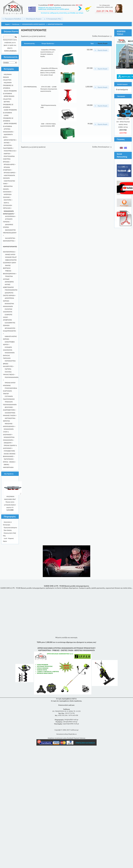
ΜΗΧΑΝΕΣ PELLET (11, 257)
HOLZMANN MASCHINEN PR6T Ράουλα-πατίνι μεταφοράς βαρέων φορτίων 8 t (10, 502)
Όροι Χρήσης (8, 530)
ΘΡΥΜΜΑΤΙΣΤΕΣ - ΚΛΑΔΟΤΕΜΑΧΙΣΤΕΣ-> (10, 331)
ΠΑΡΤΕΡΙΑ (8, 369)
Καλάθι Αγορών (122, 84)
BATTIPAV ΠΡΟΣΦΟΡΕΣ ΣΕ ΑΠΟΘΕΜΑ (8, 104)
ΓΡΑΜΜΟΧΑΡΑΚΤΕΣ (11, 290)
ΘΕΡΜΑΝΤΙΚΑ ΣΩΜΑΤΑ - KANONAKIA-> (8, 189)
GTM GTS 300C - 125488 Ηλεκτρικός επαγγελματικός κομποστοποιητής (49, 89)
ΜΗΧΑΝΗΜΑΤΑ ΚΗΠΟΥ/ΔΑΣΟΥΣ (34, 24)
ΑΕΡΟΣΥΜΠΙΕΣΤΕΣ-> (10, 140)
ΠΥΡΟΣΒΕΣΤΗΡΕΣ (9, 451)
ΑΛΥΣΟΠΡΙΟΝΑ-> (10, 216)
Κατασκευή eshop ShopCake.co (66, 734)
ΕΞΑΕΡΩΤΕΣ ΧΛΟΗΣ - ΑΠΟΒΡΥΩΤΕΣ (8, 317)
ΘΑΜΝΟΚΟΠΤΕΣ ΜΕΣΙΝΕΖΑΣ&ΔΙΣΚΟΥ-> (10, 233)
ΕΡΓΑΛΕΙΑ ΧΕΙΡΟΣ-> (10, 173)
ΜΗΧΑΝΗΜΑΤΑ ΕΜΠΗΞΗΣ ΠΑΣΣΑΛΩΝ (9, 355)
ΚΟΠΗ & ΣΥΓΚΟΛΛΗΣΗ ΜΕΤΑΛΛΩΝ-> (7, 205)
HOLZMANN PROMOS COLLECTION (7, 77)
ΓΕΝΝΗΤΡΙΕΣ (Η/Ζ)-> (10, 151)
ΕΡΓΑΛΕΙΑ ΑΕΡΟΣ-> (10, 164)
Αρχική (7, 24)
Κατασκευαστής (29, 43)
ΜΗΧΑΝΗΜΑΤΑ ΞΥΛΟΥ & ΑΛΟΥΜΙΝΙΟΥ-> (8, 432)
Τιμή (92, 43)
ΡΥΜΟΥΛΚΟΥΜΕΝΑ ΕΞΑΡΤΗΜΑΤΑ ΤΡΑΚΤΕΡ (10, 391)
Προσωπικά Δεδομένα (10, 528)
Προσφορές (121, 96)
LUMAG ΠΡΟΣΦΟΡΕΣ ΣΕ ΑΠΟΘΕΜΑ (8, 118)
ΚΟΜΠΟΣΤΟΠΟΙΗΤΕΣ (55, 24)
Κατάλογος (16, 24)
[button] (12, 19)
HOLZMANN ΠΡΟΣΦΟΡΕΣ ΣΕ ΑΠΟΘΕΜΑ (8, 85)
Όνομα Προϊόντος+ (48, 43)
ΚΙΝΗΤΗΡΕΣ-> (8, 200)
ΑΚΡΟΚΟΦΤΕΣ (9, 282)
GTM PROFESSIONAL (30, 87)
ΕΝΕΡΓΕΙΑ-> (7, 154)
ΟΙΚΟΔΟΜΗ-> (8, 443)
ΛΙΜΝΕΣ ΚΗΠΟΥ (10, 254)
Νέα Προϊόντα (9, 474)
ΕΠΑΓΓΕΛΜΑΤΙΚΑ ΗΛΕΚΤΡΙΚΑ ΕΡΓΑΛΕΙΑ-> (9, 159)
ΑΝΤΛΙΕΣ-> (7, 143)
